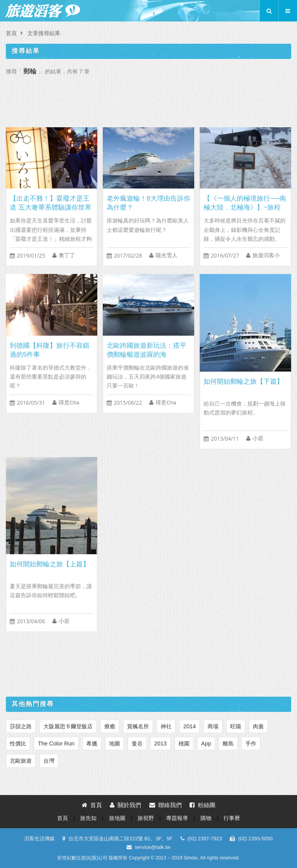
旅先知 (88, 818)
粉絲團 (202, 805)
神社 (166, 726)
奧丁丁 (67, 255)
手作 (251, 743)
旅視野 (146, 818)
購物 (206, 818)
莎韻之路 (21, 726)
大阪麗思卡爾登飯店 (68, 726)
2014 (190, 726)
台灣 (49, 761)
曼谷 (137, 743)
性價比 (18, 743)
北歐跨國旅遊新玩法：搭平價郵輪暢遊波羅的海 (147, 350)
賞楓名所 (138, 726)
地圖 (115, 743)
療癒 (110, 726)
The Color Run (56, 743)
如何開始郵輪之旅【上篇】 (50, 564)
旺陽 (236, 726)
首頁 (11, 33)
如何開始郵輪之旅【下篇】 (243, 382)
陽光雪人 (166, 255)
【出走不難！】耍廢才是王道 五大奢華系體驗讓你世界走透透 (51, 203)
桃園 (184, 743)
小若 (258, 438)
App (206, 743)
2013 (161, 743)
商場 (213, 726)
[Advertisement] (148, 99)
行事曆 (232, 818)
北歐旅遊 (21, 761)
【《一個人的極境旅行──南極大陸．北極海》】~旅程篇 (245, 203)
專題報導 (177, 818)
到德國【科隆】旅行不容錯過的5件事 (50, 350)
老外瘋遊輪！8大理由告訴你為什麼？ (148, 203)
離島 (228, 743)
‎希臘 (92, 743)
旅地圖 (117, 818)
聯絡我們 (165, 805)
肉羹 (258, 726)
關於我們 (125, 805)
